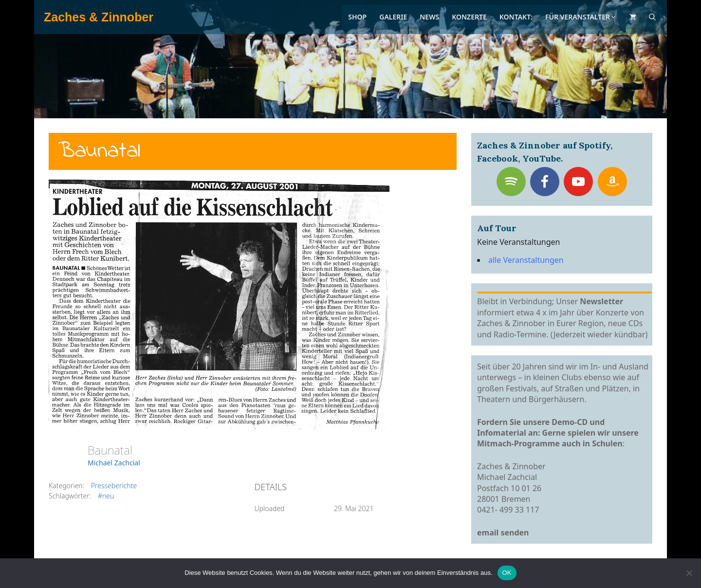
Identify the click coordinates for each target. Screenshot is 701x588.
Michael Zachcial (114, 463)
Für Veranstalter (581, 17)
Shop (357, 17)
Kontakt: (516, 17)
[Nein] (689, 573)
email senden (503, 533)
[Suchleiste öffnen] (652, 17)
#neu (106, 496)
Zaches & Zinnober (99, 17)
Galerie (393, 17)
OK (507, 573)
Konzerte (469, 17)
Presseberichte (114, 486)
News (429, 17)
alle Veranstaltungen (526, 260)
